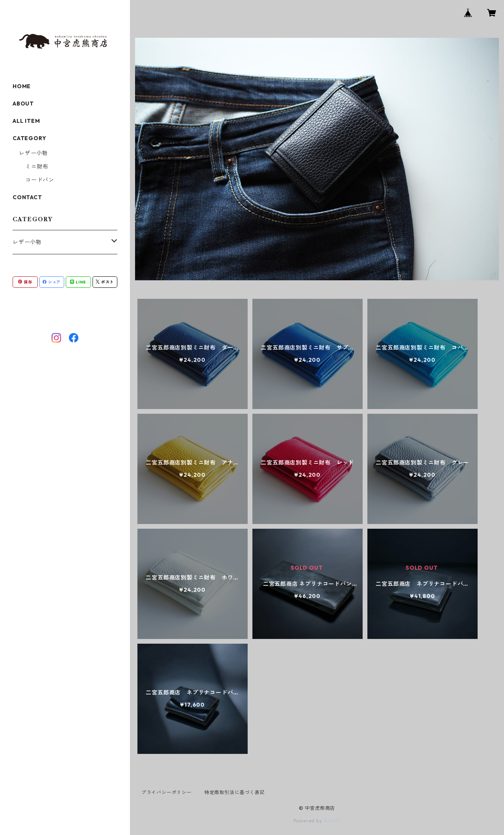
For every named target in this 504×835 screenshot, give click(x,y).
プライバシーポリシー (167, 792)
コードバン (40, 180)
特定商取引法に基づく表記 (235, 792)
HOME (22, 86)
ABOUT (23, 104)
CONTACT (27, 197)
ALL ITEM (26, 121)
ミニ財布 (37, 167)
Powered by (317, 821)
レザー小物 (33, 153)
